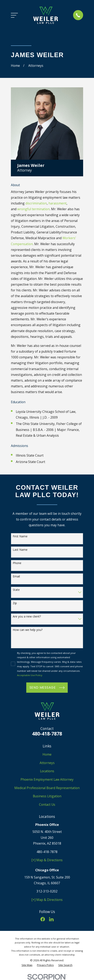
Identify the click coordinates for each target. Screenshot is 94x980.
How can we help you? (28, 630)
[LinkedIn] (51, 919)
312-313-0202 (47, 891)
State (16, 590)
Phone (17, 563)
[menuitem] (27, 965)
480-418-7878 (47, 734)
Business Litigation (47, 796)
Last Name (20, 550)
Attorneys (47, 763)
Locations (47, 771)
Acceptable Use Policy (30, 675)
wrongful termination (33, 209)
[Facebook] (43, 919)
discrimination (36, 203)
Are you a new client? (27, 617)
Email (16, 577)
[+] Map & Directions (47, 860)
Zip (15, 603)
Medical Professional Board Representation (47, 788)
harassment (57, 203)
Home (47, 754)
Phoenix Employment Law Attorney (47, 779)
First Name (20, 536)
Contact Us (47, 805)
